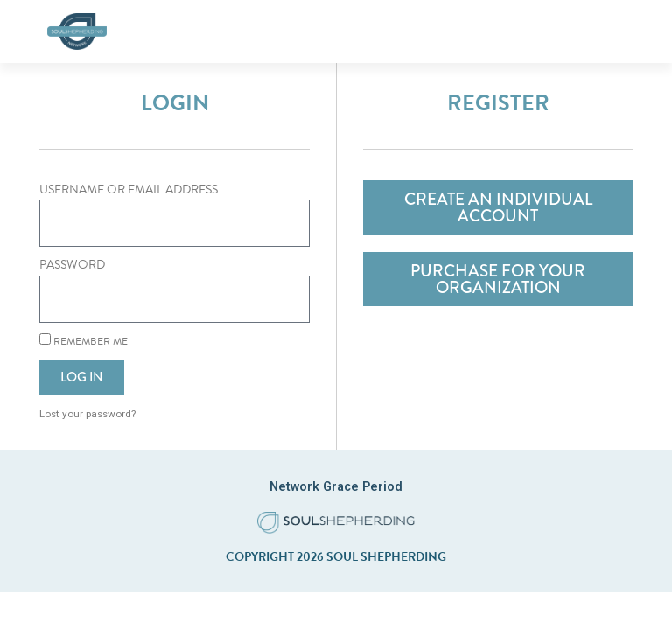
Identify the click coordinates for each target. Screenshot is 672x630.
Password (72, 265)
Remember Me (84, 341)
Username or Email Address (129, 189)
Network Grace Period (336, 486)
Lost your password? (87, 414)
